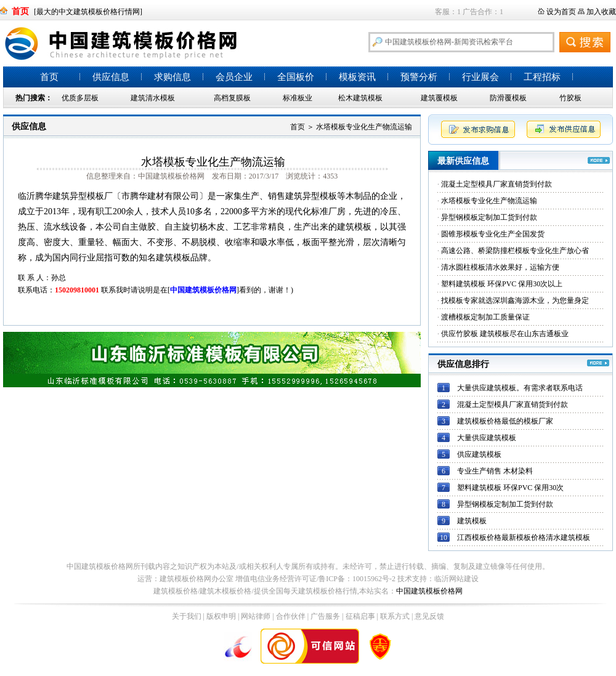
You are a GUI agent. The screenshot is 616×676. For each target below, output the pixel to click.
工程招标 (542, 77)
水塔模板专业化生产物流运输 (489, 201)
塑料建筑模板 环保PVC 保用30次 (510, 488)
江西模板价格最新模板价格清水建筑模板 (524, 537)
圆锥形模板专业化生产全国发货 (493, 234)
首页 (49, 77)
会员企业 (234, 77)
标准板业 (298, 98)
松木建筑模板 (360, 98)
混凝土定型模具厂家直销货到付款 (496, 184)
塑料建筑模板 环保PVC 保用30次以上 (502, 284)
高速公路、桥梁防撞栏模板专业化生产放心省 (515, 251)
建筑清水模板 (153, 98)
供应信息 (111, 77)
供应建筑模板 (479, 454)
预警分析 (419, 77)
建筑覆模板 (439, 98)
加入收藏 (601, 12)
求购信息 (172, 77)
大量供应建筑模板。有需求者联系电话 (520, 388)
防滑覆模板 (508, 98)
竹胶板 (570, 98)
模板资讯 (357, 77)
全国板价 (296, 77)
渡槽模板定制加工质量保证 (485, 317)
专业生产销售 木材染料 (495, 471)
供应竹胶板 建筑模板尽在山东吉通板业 (505, 334)
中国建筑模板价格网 (429, 591)
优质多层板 (80, 98)
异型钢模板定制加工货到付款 (489, 217)
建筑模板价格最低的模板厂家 (505, 421)
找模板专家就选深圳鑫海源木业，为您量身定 (515, 300)
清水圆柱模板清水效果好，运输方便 (500, 267)
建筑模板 (472, 521)
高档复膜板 (232, 98)
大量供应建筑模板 (487, 438)
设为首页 (561, 12)
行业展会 (480, 77)
